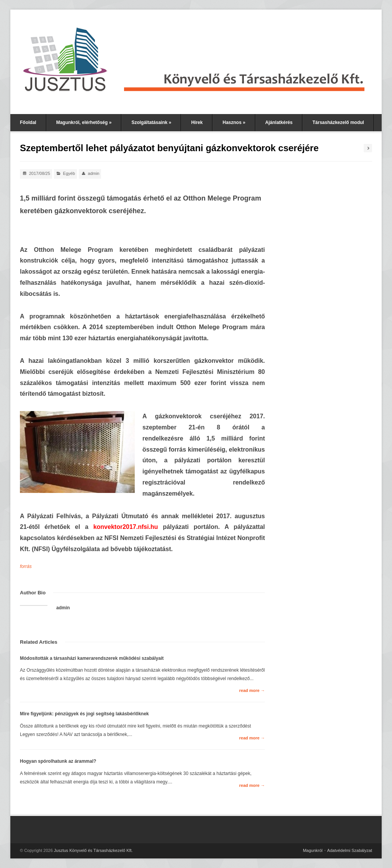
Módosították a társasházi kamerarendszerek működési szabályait (92, 658)
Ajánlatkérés (279, 122)
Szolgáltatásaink (151, 122)
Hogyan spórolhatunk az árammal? (58, 761)
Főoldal (28, 122)
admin (94, 173)
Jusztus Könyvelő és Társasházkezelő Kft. (93, 850)
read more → (252, 690)
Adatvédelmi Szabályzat (350, 850)
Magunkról (313, 850)
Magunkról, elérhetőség (84, 122)
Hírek (197, 122)
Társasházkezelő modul (338, 122)
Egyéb (69, 173)
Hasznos (234, 122)
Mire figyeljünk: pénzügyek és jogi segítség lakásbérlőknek (84, 714)
